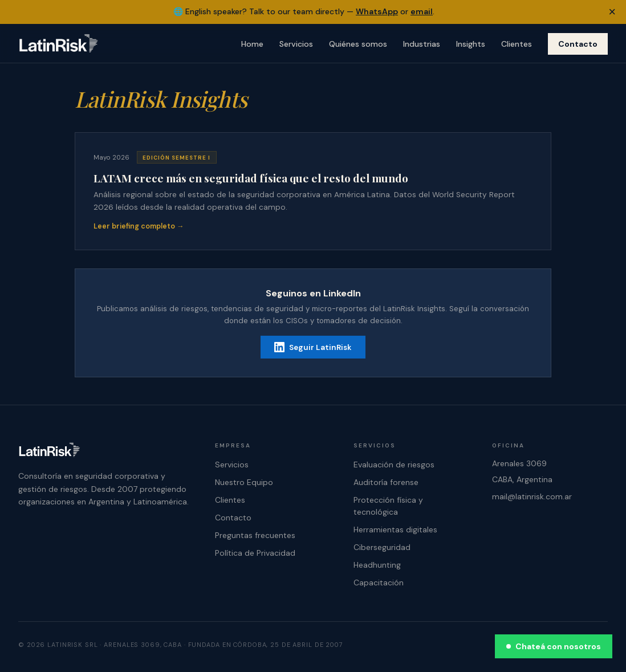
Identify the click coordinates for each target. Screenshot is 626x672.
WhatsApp (377, 11)
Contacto (578, 44)
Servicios (296, 44)
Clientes (517, 44)
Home (252, 44)
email (422, 11)
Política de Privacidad (255, 553)
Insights (471, 44)
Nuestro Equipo (244, 482)
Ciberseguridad (382, 547)
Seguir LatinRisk (313, 347)
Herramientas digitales (395, 530)
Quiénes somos (358, 44)
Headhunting (377, 565)
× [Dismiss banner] (612, 12)
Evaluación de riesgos (394, 465)
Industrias (422, 44)
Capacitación (379, 583)
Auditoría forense (386, 482)
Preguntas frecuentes (255, 535)
